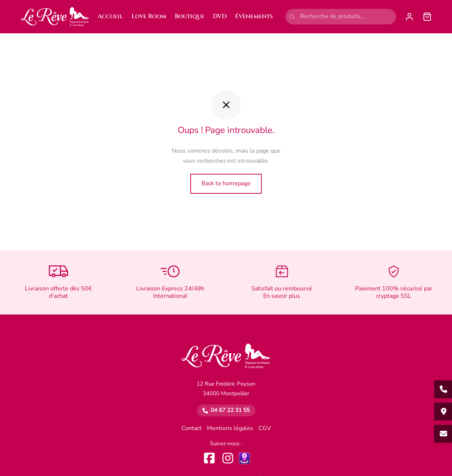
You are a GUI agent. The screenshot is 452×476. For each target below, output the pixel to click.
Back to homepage (226, 183)
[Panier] (427, 17)
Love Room (149, 16)
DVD (220, 16)
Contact (192, 429)
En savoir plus (282, 296)
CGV (265, 429)
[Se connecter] (409, 17)
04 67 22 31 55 (230, 410)
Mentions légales (230, 429)
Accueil (110, 16)
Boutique (190, 16)
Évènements (254, 16)
